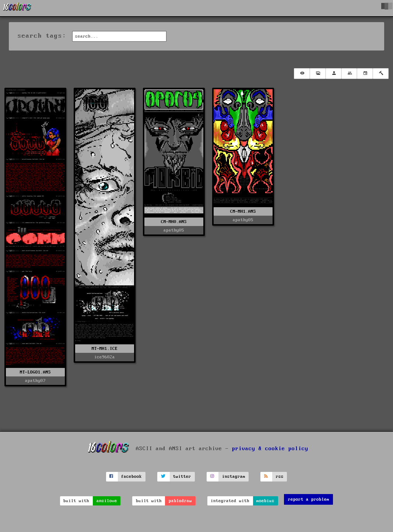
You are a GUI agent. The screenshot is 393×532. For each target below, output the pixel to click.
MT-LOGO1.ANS (35, 372)
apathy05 (174, 230)
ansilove (107, 501)
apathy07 (35, 381)
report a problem (309, 499)
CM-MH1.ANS (243, 211)
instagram (234, 477)
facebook (131, 477)
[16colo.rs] (17, 8)
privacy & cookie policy (270, 449)
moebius (265, 501)
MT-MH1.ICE (105, 349)
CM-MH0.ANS (174, 222)
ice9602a (105, 357)
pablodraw (180, 501)
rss (280, 477)
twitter (182, 477)
